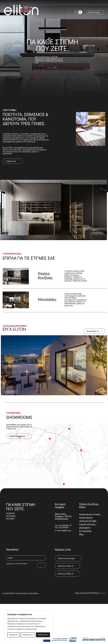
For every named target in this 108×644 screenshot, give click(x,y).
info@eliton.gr (66, 531)
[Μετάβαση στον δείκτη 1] (50, 439)
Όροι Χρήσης (34, 593)
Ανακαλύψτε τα (93, 331)
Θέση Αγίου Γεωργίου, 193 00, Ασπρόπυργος (63, 517)
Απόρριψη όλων (28, 635)
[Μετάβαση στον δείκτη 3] (64, 484)
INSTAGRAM (11, 516)
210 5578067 (64, 526)
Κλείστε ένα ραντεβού (66, 559)
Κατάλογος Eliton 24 (66, 574)
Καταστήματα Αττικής (90, 515)
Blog (81, 535)
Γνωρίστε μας (11, 161)
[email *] (26, 558)
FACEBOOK (10, 514)
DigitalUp (103, 593)
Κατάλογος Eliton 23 (66, 566)
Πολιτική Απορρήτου (22, 564)
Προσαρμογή (14, 635)
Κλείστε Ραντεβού (94, 19)
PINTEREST (10, 519)
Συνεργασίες (85, 531)
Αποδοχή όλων (43, 635)
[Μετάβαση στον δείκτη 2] (81, 450)
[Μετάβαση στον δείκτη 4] (69, 429)
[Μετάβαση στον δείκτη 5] (20, 437)
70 (70, 526)
